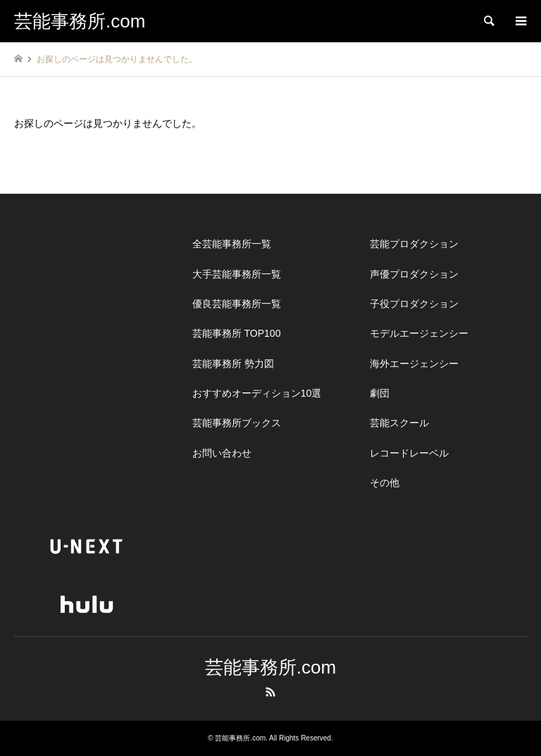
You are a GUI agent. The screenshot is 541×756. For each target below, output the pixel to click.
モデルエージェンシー (419, 333)
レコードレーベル (409, 453)
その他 (385, 483)
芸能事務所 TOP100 (237, 333)
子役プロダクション (414, 304)
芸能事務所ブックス (237, 423)
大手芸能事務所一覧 (237, 274)
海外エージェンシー (414, 364)
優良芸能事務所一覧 (237, 304)
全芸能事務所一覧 (232, 244)
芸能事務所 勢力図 (233, 364)
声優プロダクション (414, 274)
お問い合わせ (222, 453)
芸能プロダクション (414, 244)
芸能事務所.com (270, 667)
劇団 (380, 393)
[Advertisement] (120, 317)
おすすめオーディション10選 (257, 393)
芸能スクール (399, 423)
